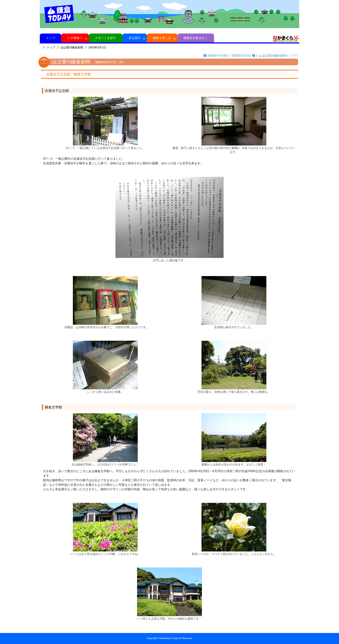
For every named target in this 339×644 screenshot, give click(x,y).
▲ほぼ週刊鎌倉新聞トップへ (278, 56)
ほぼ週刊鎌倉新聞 (72, 47)
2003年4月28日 (216, 56)
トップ (50, 38)
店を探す (135, 38)
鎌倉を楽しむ (162, 38)
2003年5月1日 (97, 47)
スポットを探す (106, 38)
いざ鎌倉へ (75, 38)
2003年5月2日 (244, 56)
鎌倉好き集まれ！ (196, 38)
